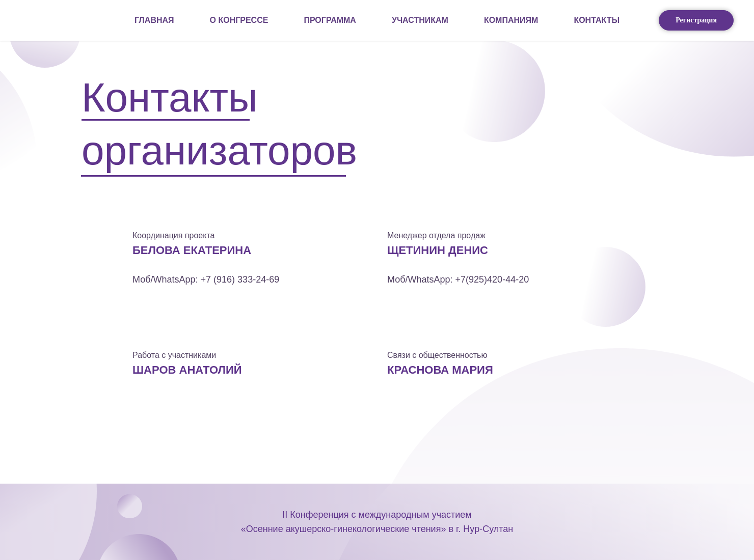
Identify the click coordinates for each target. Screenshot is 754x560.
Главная (154, 20)
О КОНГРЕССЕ (239, 20)
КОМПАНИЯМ (511, 20)
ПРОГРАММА (330, 20)
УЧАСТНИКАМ (420, 20)
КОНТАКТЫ (597, 20)
